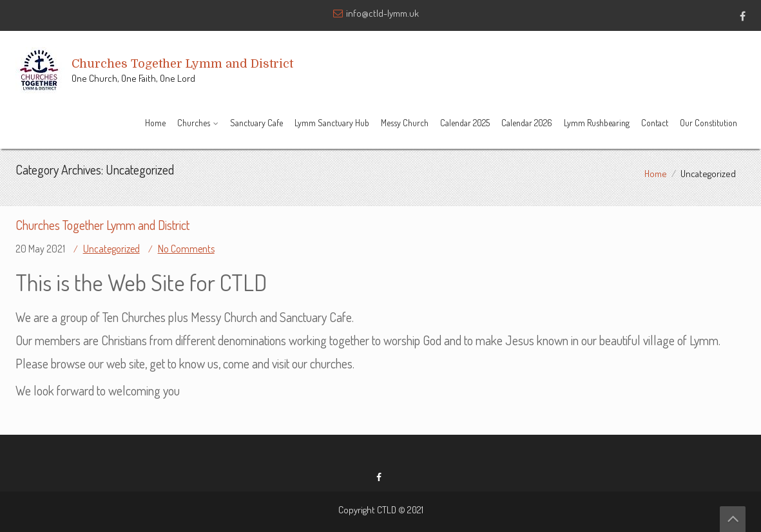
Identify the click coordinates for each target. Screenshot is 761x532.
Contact (655, 123)
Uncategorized (111, 249)
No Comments (186, 249)
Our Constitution (708, 123)
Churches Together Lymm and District (102, 225)
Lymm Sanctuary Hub (332, 123)
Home (155, 123)
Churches (194, 123)
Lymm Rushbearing (597, 123)
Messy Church (405, 123)
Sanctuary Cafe (256, 123)
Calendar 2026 (527, 123)
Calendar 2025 (465, 123)
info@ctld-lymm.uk (382, 13)
